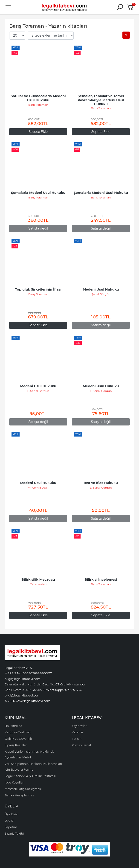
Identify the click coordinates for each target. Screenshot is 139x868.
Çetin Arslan (38, 584)
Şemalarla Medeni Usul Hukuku (38, 193)
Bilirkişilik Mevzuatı (38, 580)
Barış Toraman (38, 105)
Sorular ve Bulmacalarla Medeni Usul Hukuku (39, 98)
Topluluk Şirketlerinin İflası (38, 289)
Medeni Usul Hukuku (101, 289)
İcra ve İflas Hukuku (101, 483)
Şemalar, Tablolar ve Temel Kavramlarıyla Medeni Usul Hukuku (101, 100)
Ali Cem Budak (38, 488)
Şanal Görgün (101, 294)
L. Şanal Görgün (38, 391)
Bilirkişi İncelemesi (101, 580)
